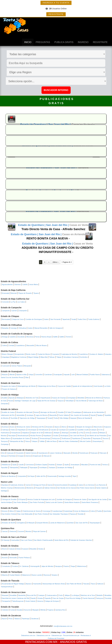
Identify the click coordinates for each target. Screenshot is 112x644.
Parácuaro (94, 453)
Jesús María (33, 284)
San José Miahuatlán (25, 514)
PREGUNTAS (43, 42)
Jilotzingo (65, 433)
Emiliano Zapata (41, 465)
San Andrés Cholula (9, 514)
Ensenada (6, 293)
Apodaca (5, 485)
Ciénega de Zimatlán (9, 499)
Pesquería (39, 488)
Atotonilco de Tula (32, 398)
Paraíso (66, 566)
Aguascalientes (8, 284)
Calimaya (5, 430)
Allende (12, 375)
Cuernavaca (30, 465)
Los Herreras (90, 485)
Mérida (43, 610)
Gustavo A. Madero (97, 354)
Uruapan (21, 456)
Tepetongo (26, 619)
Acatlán (5, 398)
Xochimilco (84, 357)
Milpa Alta (44, 357)
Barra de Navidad (84, 418)
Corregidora (21, 523)
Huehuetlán (15, 540)
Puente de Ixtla (95, 465)
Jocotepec (30, 415)
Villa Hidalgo (64, 418)
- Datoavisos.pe (56, 635)
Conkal (12, 610)
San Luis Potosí (27, 540)
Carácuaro (10, 453)
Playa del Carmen (39, 531)
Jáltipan (67, 595)
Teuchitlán (14, 418)
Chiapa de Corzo (18, 319)
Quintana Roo (60, 610)
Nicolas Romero (36, 436)
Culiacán (12, 549)
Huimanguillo (35, 566)
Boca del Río (32, 595)
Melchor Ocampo (7, 488)
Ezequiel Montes (42, 523)
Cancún (5, 531)
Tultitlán (42, 441)
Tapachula (66, 319)
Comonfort (39, 375)
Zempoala (4, 404)
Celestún (5, 610)
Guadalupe (73, 485)
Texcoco (105, 438)
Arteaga (5, 337)
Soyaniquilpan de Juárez (21, 438)
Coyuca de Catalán (64, 386)
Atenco (64, 427)
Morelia (75, 453)
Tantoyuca (100, 598)
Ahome (5, 549)
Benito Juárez (31, 354)
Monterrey (30, 488)
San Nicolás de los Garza (66, 488)
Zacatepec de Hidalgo (65, 467)
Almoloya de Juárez (23, 427)
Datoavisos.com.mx (28, 635)
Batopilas (5, 328)
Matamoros (26, 575)
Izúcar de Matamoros (81, 511)
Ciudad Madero (15, 575)
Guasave (25, 549)
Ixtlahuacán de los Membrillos (94, 412)
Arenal (36, 412)
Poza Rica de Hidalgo (73, 598)
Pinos (11, 619)
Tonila (56, 418)
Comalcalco (6, 566)
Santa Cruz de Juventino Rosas (12, 377)
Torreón (69, 337)
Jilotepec (57, 433)
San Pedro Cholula (41, 514)
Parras (37, 337)
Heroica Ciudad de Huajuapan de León (41, 499)
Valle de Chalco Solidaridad (68, 441)
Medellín (100, 595)
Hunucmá (27, 610)
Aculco (12, 427)
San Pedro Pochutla (37, 502)
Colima (5, 345)
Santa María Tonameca (90, 502)
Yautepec (52, 467)
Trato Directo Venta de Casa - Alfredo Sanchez (53, 229)
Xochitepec (43, 467)
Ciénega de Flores (39, 485)
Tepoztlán (4, 467)
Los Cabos (21, 302)
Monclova (30, 337)
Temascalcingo (45, 438)
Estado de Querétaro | (34, 124)
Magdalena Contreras (19, 357)
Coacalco (53, 430)
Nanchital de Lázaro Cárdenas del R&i (16, 598)
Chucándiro (20, 453)
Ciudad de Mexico (44, 354)
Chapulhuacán (45, 398)
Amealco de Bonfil (9, 523)
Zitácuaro (47, 456)
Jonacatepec (75, 465)
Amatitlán (13, 595)
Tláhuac (52, 357)
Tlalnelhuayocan (18, 601)
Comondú (6, 302)
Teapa (73, 566)
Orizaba (40, 598)
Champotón (23, 311)
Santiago (4, 491)
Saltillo (55, 337)
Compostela (22, 476)
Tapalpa (100, 415)
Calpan (18, 511)
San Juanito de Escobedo (80, 415)
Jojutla (67, 465)
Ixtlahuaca (48, 433)
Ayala (14, 465)
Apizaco (29, 584)
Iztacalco (108, 354)
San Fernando (55, 319)
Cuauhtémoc (20, 345)
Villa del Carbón (85, 441)
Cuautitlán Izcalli (82, 430)
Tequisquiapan (95, 523)
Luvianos (94, 433)
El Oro (101, 430)
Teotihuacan (66, 438)
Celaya (31, 375)
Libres (93, 511)
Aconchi (5, 558)
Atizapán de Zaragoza (84, 427)
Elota (18, 549)
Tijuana (36, 293)
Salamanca (106, 375)
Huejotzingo (68, 511)
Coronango (46, 511)
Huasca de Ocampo (59, 398)
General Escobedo (61, 485)
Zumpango (5, 444)
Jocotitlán (73, 433)
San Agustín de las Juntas (98, 499)
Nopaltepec (47, 436)
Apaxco (57, 427)
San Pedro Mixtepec (21, 502)
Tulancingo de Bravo (96, 401)
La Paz (13, 302)
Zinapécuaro (37, 456)
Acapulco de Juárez (9, 386)
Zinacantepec (97, 441)
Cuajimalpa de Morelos (69, 354)
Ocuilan (56, 436)
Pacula (10, 401)
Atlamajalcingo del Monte (27, 386)
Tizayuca (60, 401)
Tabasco (17, 619)
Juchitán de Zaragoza (64, 499)
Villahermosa (81, 566)
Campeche (6, 311)
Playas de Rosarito (25, 293)
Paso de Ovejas (58, 598)
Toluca (28, 441)
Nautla (33, 598)
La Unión (107, 386)
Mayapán (36, 610)
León (73, 375)
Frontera (15, 566)
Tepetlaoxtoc (76, 438)
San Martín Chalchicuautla (43, 540)
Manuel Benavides (41, 328)
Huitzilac (52, 465)
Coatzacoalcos (52, 595)
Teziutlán (81, 514)
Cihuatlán (61, 412)
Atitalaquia (20, 398)
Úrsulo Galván (30, 601)
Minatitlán (108, 595)
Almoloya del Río (38, 427)
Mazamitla (53, 415)
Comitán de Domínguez (34, 319)
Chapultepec (21, 430)
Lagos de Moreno (42, 415)
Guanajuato (58, 375)
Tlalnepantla (14, 467)
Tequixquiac (97, 438)
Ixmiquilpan (72, 398)
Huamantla (37, 584)
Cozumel (21, 531)
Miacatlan (85, 465)
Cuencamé (6, 366)
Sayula (93, 415)
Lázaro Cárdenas (56, 453)
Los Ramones (101, 485)
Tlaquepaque (41, 418)
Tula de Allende (81, 401)
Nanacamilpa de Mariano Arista (54, 584)
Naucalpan (12, 436)
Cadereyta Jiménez (17, 485)
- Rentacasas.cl (85, 635)
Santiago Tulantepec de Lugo (25, 401)
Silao (27, 377)
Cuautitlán (71, 430)
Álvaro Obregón (8, 354)
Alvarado (5, 595)
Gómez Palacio (17, 366)
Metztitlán (81, 398)
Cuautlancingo (57, 511)
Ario (3, 453)
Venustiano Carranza (71, 357)
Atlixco (12, 511)
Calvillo (25, 284)
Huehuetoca (5, 433)
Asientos (18, 284)
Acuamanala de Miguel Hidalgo (13, 584)
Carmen (14, 311)
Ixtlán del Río (41, 476)
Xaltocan (100, 584)
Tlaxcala (86, 584)
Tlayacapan (33, 467)
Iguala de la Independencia (82, 386)
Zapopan (73, 418)
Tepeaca (73, 514)
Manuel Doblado (82, 375)
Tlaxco (93, 584)
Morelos (4, 436)
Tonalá (74, 319)
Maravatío (67, 453)
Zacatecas (35, 619)
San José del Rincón (77, 436)
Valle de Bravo (52, 441)
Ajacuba (12, 398)
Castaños (13, 337)
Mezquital (27, 366)
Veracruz (40, 601)
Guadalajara (77, 412)
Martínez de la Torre (88, 595)
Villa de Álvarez (41, 345)
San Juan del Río (82, 523)
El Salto (68, 412)
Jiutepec (59, 465)
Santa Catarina (101, 488)
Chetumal (13, 531)
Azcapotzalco (20, 354)
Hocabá (19, 610)
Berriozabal (6, 319)
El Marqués (31, 523)
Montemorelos (20, 488)
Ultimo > (56, 262)
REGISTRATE (56, 14)
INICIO (28, 42)
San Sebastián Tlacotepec (59, 514)
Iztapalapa (6, 357)
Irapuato (67, 375)
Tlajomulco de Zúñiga (27, 418)
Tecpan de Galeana (9, 389)
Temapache (6, 601)
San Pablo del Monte (74, 584)
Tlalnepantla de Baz (16, 441)
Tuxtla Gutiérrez (94, 319)
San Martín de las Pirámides (96, 436)
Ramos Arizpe (46, 337)
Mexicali (14, 293)
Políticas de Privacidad (56, 638)
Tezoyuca (4, 441)
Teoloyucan (56, 438)
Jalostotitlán (21, 415)
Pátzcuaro (103, 453)
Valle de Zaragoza (56, 328)
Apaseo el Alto (22, 375)
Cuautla (21, 465)
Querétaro (70, 523)
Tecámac (35, 438)
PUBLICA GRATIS (64, 42)
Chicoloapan (32, 430)
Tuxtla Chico (82, 319)
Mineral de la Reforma (94, 398)
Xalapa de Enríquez (52, 601)
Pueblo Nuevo (95, 375)
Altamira (5, 575)
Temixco (105, 465)
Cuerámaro (48, 375)
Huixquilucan (16, 433)
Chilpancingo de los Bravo (47, 386)
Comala (11, 345)
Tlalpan (59, 357)
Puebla (99, 511)
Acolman (5, 427)
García (50, 485)
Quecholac (107, 511)
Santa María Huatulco (72, 502)
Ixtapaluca (26, 433)
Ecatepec (93, 430)
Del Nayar (31, 476)
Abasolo (5, 375)
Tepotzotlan (87, 438)
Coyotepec (62, 430)
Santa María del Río (61, 540)
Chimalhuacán (43, 430)
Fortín (61, 595)
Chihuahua (22, 328)
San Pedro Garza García (86, 488)
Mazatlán (33, 549)
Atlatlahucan (6, 465)
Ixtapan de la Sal (37, 433)
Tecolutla (108, 598)
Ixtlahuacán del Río (8, 415)
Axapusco (107, 427)
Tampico (55, 575)
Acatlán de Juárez (8, 412)
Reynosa (47, 575)
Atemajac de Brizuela (48, 412)
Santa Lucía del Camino (54, 502)
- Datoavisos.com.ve (43, 635)
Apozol (5, 619)
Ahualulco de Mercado (24, 412)
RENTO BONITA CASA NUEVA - (48, 238)
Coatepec (41, 595)
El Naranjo (6, 540)
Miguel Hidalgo (33, 357)
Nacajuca (59, 566)
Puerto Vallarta (64, 415)
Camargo (13, 328)
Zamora (28, 456)
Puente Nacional (88, 598)
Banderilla (22, 595)
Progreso (50, 610)
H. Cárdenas (24, 566)
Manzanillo (30, 345)
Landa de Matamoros (58, 523)
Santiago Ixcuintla (65, 476)
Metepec (102, 433)
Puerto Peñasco (24, 558)
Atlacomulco (98, 427)
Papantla (48, 598)
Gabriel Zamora (31, 453)
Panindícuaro (84, 453)
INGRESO (83, 42)
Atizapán (71, 427)
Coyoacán (56, 354)
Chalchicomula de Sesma (32, 511)
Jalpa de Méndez (47, 566)
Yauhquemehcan (7, 587)
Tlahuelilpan (70, 401)
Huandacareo (43, 453)
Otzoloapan (64, 436)
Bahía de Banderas (9, 476)
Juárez (46, 319)
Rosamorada (52, 476)
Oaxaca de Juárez (80, 499)
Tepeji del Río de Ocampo (46, 401)
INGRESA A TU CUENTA (56, 3)
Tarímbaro (13, 456)
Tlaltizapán (24, 467)
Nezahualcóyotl (23, 436)
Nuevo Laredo (37, 575)
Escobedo (21, 337)
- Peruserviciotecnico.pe (70, 635)
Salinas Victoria (50, 488)
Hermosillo (13, 558)
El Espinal (22, 499)
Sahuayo (4, 456)
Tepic (74, 476)
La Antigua (75, 595)
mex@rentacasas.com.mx (63, 626)
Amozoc (5, 511)
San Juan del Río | (60, 124)
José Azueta (98, 386)
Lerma (87, 433)
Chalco (13, 430)
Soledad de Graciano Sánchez (81, 540)
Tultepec (35, 441)
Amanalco (49, 427)
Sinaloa (41, 549)
